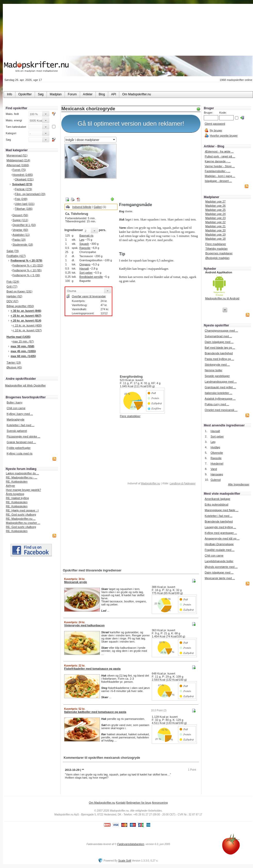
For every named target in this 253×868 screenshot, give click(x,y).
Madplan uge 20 (216, 230)
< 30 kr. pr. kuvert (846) (26, 311)
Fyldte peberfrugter (19, 448)
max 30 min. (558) (22, 346)
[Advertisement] (159, 168)
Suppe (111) (20, 220)
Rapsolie (85, 248)
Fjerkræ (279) (24, 189)
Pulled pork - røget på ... (220, 156)
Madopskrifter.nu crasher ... (23, 523)
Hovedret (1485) (23, 175)
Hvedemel (217, 464)
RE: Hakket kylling (17, 498)
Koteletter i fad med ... (21, 425)
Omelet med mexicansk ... (221, 410)
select (114, 140)
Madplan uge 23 (216, 218)
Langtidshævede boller (219, 561)
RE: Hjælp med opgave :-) (22, 510)
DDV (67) (12, 301)
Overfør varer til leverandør (89, 296)
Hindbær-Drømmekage (219, 544)
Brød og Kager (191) (19, 291)
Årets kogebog (15, 494)
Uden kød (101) (25, 204)
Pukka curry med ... (217, 404)
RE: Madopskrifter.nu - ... (22, 477)
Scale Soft (125, 861)
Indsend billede (82, 207)
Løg (82, 240)
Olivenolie (217, 453)
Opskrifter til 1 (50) (24, 225)
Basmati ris (86, 235)
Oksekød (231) (24, 179)
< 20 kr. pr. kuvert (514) (26, 321)
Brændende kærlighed (219, 353)
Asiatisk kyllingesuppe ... (220, 399)
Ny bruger (216, 130)
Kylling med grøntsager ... (221, 533)
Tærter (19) (14, 363)
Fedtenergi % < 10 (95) (27, 270)
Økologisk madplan (217, 258)
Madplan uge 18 (216, 239)
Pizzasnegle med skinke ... (23, 436)
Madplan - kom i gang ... (220, 176)
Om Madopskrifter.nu (102, 803)
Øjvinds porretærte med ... (221, 567)
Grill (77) (12, 286)
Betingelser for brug (139, 803)
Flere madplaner (216, 244)
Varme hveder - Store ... (220, 166)
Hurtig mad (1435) (18, 337)
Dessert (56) (20, 215)
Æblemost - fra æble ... (219, 151)
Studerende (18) (23, 245)
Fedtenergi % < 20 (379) (26, 260)
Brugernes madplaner (219, 253)
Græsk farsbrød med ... (21, 442)
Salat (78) (13, 251)
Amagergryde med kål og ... (222, 538)
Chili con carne (16, 408)
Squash (84, 244)
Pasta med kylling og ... (220, 359)
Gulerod (216, 480)
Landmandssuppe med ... (221, 382)
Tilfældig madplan (216, 249)
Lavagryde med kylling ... (220, 527)
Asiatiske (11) (21, 235)
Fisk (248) (21, 199)
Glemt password (215, 124)
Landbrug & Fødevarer (183, 483)
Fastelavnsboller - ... (218, 171)
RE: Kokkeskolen (17, 482)
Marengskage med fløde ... (221, 510)
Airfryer (10, 486)
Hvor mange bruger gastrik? (23, 490)
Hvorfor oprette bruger (224, 136)
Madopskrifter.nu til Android (222, 298)
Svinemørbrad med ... (218, 336)
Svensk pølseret (17, 431)
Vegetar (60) (20, 230)
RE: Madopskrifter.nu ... (21, 519)
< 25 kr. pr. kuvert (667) (26, 316)
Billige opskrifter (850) (20, 306)
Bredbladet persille (91, 277)
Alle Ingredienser (239, 484)
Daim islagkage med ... (219, 342)
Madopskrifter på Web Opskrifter (26, 385)
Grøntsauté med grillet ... (220, 387)
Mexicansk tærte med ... (220, 578)
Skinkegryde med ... (217, 365)
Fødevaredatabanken (131, 844)
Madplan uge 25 (216, 210)
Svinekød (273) (22, 184)
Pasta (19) (19, 240)
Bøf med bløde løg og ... (220, 348)
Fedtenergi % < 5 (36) (26, 275)
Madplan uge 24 (216, 214)
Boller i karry (15, 402)
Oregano (85, 264)
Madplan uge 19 (216, 234)
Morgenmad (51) (17, 155)
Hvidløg (215, 447)
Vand (214, 469)
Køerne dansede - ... (218, 161)
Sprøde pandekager (217, 376)
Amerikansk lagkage (217, 499)
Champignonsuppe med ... (221, 331)
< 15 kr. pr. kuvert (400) (27, 325)
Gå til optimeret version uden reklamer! (131, 124)
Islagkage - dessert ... (218, 181)
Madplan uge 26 (216, 206)
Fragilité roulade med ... (220, 550)
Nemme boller (214, 370)
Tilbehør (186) (24, 209)
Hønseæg (217, 474)
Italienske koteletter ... (219, 393)
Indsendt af (143, 483)
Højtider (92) (14, 296)
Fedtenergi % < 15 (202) (28, 265)
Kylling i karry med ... (20, 414)
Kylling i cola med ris (20, 453)
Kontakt (121, 803)
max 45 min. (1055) (23, 351)
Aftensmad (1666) (18, 165)
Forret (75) (19, 170)
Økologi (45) (14, 367)
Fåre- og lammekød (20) (30, 194)
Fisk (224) (13, 282)
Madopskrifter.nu (150, 483)
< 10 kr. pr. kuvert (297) (27, 330)
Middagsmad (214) (18, 160)
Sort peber (86, 273)
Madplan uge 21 (216, 226)
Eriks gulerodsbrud (216, 504)
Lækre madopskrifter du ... (22, 473)
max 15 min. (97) (23, 341)
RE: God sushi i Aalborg (21, 515)
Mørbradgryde (16, 419)
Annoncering (160, 803)
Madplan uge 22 (216, 222)
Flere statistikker (130, 416)
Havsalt (84, 268)
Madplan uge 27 (216, 201)
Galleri (98, 207)
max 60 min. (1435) (23, 356)
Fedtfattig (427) (16, 256)
